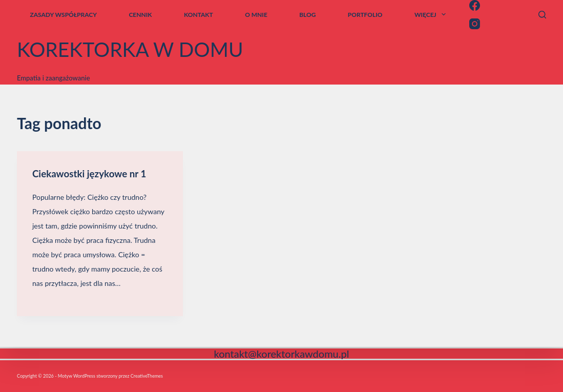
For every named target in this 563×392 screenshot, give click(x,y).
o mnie (256, 15)
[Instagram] (475, 24)
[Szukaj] (542, 15)
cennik (140, 15)
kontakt (199, 15)
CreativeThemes (147, 376)
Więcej (432, 14)
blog (307, 15)
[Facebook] (475, 5)
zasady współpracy (63, 15)
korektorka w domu (130, 49)
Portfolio (365, 15)
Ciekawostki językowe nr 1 (93, 173)
